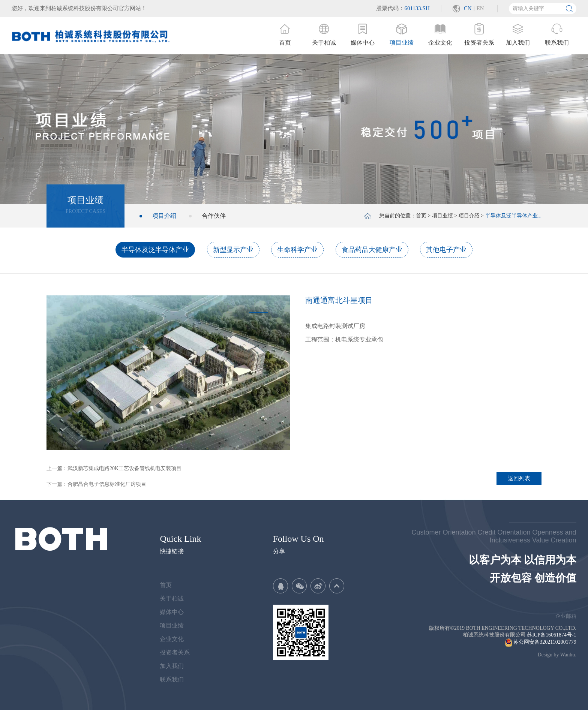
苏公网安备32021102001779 (541, 642)
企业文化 (172, 639)
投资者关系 (175, 652)
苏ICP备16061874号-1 (551, 635)
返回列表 (519, 478)
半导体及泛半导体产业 (155, 250)
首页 (421, 216)
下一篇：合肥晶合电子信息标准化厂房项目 (96, 484)
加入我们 (172, 666)
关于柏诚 (172, 598)
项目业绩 (442, 216)
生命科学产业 (297, 250)
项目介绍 (164, 216)
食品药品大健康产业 (372, 250)
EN (480, 8)
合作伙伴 (214, 216)
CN (468, 8)
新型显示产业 (233, 250)
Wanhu (568, 655)
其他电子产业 (446, 250)
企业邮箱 (566, 616)
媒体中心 (172, 612)
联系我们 (172, 679)
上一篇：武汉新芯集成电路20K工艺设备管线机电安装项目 (114, 468)
